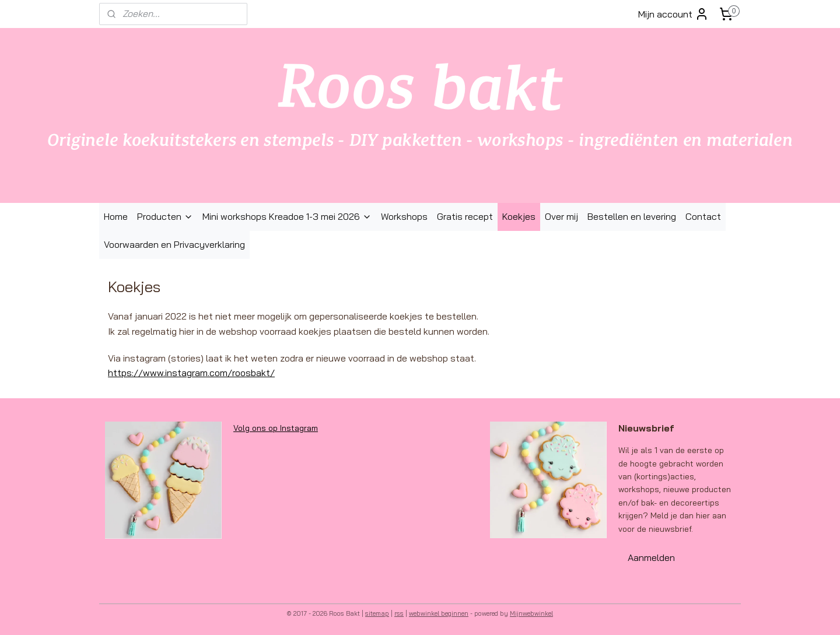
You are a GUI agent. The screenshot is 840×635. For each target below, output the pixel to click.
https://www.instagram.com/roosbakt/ (191, 373)
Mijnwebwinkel (531, 613)
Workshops (404, 216)
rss (399, 613)
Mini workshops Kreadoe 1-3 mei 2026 (287, 216)
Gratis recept (465, 216)
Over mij (561, 216)
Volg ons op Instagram (276, 428)
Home (116, 216)
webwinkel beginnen (439, 613)
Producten (165, 216)
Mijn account (673, 14)
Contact (703, 216)
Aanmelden (651, 557)
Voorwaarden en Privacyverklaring (174, 244)
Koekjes (519, 216)
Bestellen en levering (632, 216)
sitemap (377, 613)
